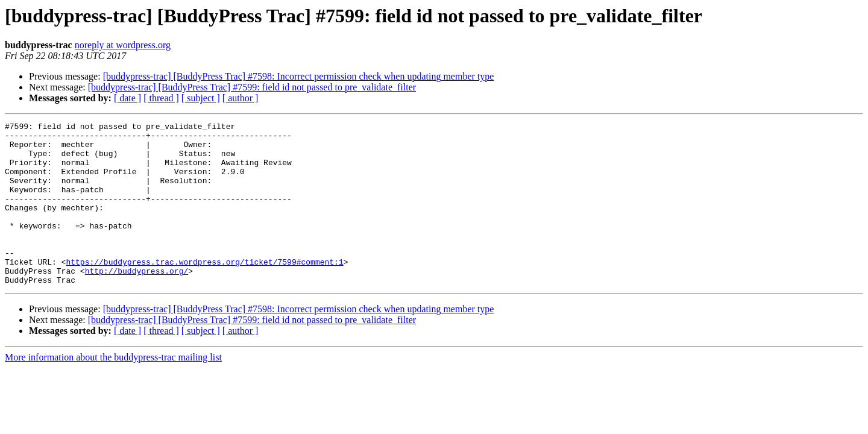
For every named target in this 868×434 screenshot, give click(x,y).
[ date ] (127, 98)
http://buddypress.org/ (137, 301)
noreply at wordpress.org (123, 45)
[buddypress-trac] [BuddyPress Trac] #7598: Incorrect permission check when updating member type (299, 76)
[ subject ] (201, 98)
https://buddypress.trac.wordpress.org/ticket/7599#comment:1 (204, 291)
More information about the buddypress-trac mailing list (113, 390)
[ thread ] (161, 98)
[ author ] (241, 98)
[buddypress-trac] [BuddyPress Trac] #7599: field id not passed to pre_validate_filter (252, 87)
